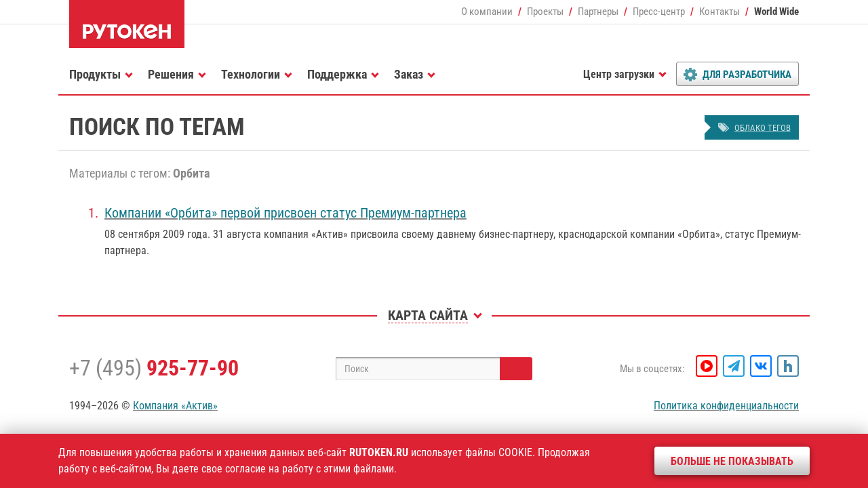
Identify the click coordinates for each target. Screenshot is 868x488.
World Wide (776, 12)
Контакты (719, 12)
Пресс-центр (659, 12)
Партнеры (598, 12)
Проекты (545, 12)
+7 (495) (154, 368)
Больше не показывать (732, 461)
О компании (487, 12)
